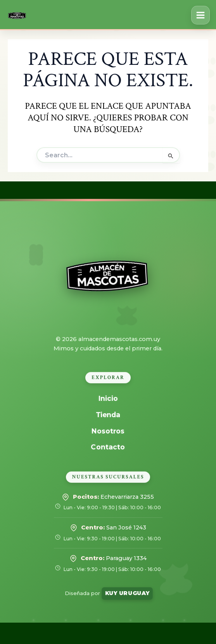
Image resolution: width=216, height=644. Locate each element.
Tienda (108, 415)
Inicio (108, 398)
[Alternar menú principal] (200, 15)
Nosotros (108, 431)
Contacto (108, 447)
